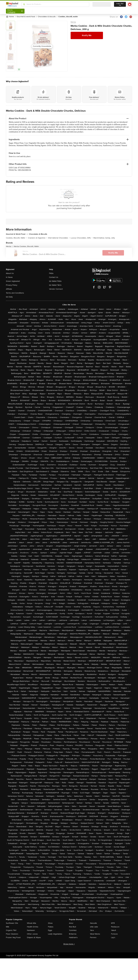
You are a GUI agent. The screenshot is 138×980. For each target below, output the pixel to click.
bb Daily (9, 297)
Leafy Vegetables (55, 934)
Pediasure (115, 927)
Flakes (51, 927)
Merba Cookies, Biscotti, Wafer (26, 246)
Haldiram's (73, 937)
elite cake (94, 927)
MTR (113, 923)
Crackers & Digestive (37, 238)
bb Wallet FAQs (55, 281)
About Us (10, 273)
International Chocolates (59, 238)
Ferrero (93, 937)
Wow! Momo (95, 934)
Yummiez (73, 930)
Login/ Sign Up (120, 4)
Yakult (113, 930)
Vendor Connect (56, 289)
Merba (73, 22)
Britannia (73, 934)
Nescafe (93, 923)
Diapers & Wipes (34, 937)
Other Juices (32, 934)
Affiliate (9, 289)
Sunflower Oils (12, 923)
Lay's (113, 937)
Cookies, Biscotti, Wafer (16, 238)
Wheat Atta (31, 923)
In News (9, 277)
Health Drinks (33, 927)
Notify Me (87, 35)
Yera (92, 930)
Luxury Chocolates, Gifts (81, 238)
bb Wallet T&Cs (55, 285)
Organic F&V (11, 930)
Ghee (50, 923)
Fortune (114, 934)
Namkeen (31, 930)
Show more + (69, 944)
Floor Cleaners (12, 934)
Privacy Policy (12, 285)
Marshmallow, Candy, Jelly (104, 238)
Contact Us (54, 277)
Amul (71, 923)
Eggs (50, 930)
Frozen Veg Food (13, 937)
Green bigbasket (13, 281)
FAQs (51, 273)
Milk (8, 927)
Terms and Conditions (15, 293)
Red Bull (73, 927)
